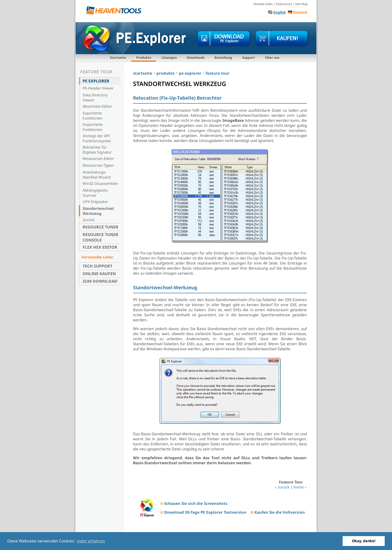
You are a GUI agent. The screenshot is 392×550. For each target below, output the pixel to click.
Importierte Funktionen (93, 127)
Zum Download (100, 281)
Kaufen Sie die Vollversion (280, 512)
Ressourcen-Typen (98, 165)
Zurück (89, 220)
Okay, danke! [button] (364, 541)
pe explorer (190, 73)
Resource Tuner (101, 227)
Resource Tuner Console (101, 237)
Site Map (301, 4)
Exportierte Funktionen (92, 115)
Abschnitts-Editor (97, 106)
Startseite (118, 57)
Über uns (272, 57)
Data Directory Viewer (95, 97)
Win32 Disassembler (100, 183)
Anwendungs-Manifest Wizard (97, 175)
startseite (143, 73)
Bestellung (223, 57)
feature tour (218, 73)
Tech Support (97, 266)
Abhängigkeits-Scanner (96, 193)
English (280, 12)
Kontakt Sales (263, 4)
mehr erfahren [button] (91, 541)
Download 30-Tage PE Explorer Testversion (205, 512)
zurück (284, 487)
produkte (166, 73)
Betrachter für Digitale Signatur (97, 150)
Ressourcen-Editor (98, 158)
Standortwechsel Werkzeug (98, 211)
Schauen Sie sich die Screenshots (196, 503)
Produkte (144, 57)
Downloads (196, 57)
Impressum (284, 4)
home (299, 487)
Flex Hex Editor (100, 247)
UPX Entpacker (95, 201)
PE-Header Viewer (98, 88)
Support (249, 57)
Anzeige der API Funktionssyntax (97, 138)
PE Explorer (96, 81)
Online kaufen (99, 274)
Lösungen (169, 57)
